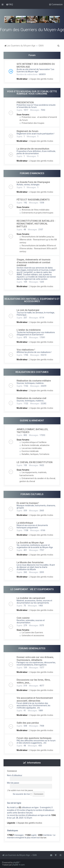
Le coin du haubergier (28, 310)
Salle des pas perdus (28, 723)
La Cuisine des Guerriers (31, 633)
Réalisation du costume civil (31, 398)
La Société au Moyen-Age (30, 543)
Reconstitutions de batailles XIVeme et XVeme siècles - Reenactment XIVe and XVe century (39, 249)
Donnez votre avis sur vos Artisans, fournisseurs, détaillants (35, 659)
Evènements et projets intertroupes (36, 213)
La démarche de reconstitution (33, 149)
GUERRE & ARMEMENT (32, 420)
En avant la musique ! (28, 503)
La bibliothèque (25, 523)
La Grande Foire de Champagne (33, 182)
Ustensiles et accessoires (32, 635)
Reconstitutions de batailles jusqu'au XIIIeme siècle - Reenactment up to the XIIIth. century (39, 240)
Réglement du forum (27, 131)
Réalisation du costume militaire (34, 381)
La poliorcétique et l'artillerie (33, 442)
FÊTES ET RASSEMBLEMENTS (33, 200)
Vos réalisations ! (26, 350)
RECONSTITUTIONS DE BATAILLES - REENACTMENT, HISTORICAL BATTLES (36, 224)
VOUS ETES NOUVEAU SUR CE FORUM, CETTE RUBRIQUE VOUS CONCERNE (32, 93)
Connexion (12, 771)
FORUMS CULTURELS (32, 494)
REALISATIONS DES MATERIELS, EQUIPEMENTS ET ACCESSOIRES (32, 300)
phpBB (16, 862)
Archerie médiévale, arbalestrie (34, 445)
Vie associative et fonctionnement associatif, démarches (35, 699)
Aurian (43, 838)
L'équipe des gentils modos (41, 79)
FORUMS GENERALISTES (32, 648)
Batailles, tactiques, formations (34, 454)
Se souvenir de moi (22, 794)
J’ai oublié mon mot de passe (20, 790)
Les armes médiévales (31, 448)
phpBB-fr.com (18, 865)
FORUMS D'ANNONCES (32, 173)
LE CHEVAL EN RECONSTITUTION (35, 462)
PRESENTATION (25, 102)
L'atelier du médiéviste (29, 330)
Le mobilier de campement (31, 598)
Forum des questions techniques (34, 738)
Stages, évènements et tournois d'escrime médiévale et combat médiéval (34, 262)
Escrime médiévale (29, 451)
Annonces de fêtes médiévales (34, 210)
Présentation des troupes (32, 123)
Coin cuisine (23, 618)
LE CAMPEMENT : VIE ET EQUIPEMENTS (32, 589)
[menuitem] (10, 4)
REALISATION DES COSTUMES (32, 372)
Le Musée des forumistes (30, 562)
